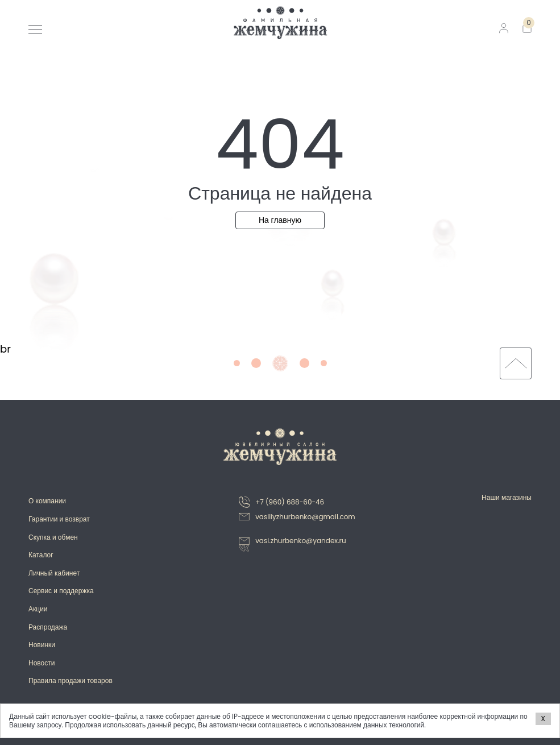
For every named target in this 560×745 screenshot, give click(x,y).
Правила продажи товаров (70, 680)
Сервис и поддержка (61, 591)
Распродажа (48, 627)
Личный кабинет (54, 573)
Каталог (41, 555)
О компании (47, 501)
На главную (280, 220)
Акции (38, 609)
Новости (42, 663)
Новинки (42, 645)
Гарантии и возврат (59, 519)
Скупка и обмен (53, 537)
